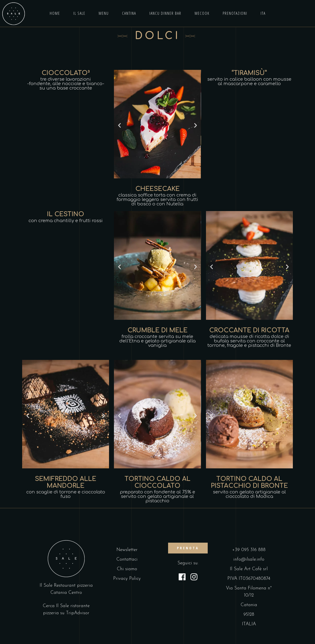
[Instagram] (194, 578)
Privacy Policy (127, 579)
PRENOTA (188, 548)
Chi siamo (127, 569)
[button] (119, 125)
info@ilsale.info (249, 560)
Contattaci (127, 560)
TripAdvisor (78, 613)
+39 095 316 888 (249, 550)
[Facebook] (182, 578)
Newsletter (127, 550)
